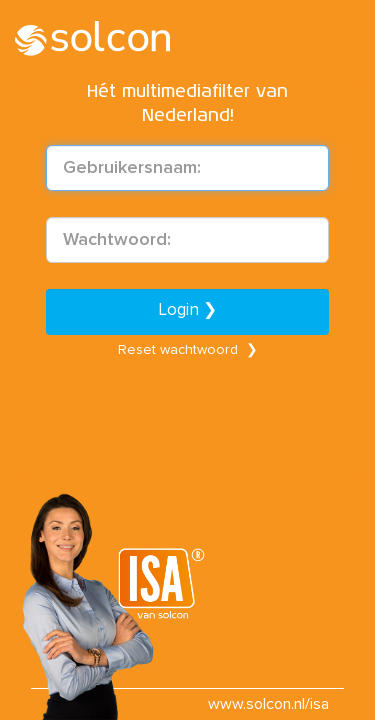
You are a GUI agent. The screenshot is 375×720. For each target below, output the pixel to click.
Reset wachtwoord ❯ (188, 350)
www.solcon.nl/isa (268, 704)
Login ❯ (188, 310)
